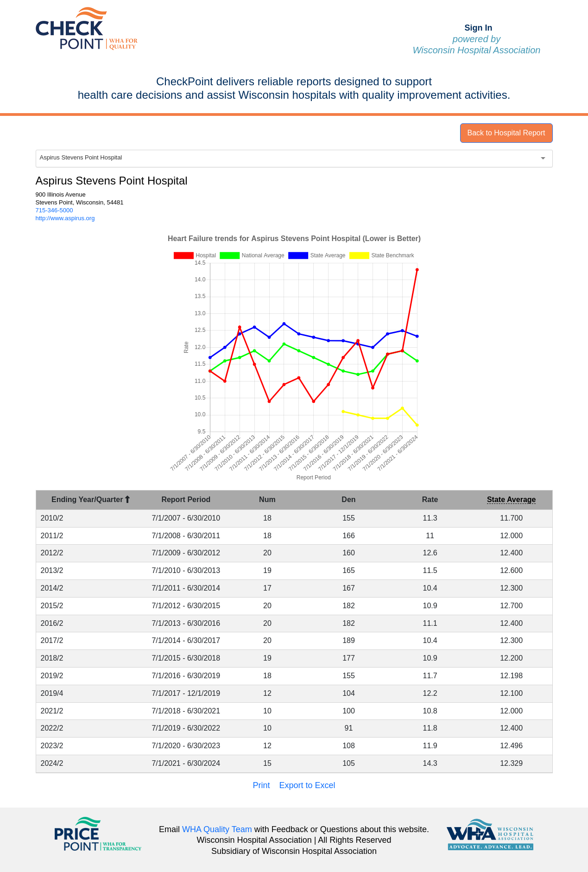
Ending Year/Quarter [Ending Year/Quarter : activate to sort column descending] (91, 500)
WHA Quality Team (217, 829)
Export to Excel (307, 785)
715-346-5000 (54, 210)
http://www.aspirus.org (65, 218)
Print (261, 785)
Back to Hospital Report (506, 133)
